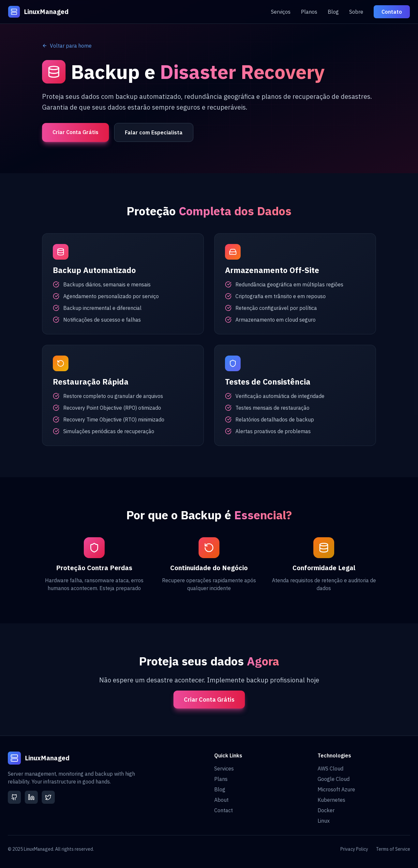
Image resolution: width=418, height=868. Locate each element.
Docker (326, 810)
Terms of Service (393, 849)
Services (224, 769)
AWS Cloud (330, 769)
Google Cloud (334, 779)
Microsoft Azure (336, 789)
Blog (333, 12)
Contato (392, 12)
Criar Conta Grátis (75, 132)
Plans (221, 779)
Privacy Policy (354, 849)
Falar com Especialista (154, 132)
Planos (309, 12)
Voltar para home (67, 46)
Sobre (356, 12)
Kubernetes (331, 800)
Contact (224, 810)
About (221, 800)
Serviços (281, 12)
